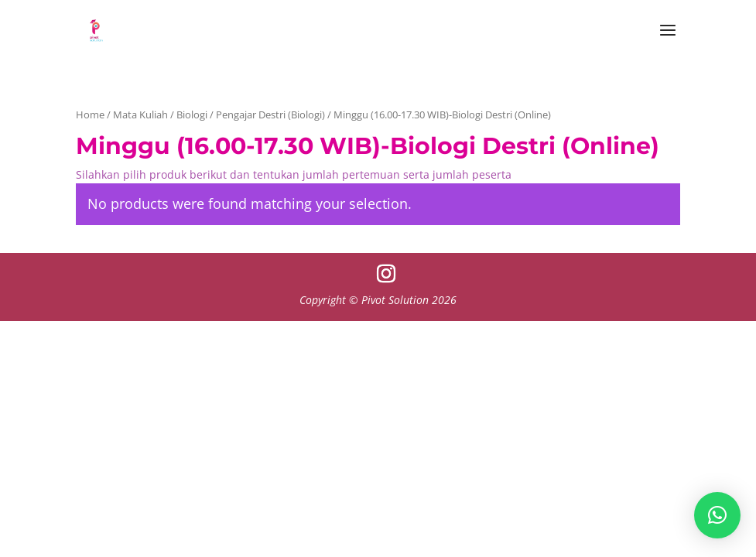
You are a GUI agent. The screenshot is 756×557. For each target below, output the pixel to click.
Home (90, 114)
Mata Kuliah (140, 114)
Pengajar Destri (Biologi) (270, 114)
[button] (717, 515)
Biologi (192, 114)
